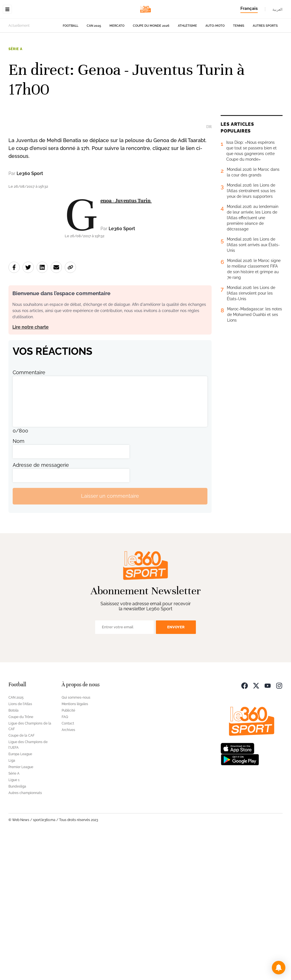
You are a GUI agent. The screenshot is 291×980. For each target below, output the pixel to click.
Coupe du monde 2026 (151, 61)
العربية (277, 9)
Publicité (68, 853)
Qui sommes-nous (76, 840)
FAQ (65, 860)
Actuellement (19, 61)
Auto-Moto (215, 61)
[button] (279, 968)
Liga (12, 903)
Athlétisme (187, 61)
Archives (68, 873)
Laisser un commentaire (110, 639)
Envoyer (176, 770)
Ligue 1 (14, 923)
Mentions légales (75, 847)
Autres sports (265, 61)
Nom (19, 584)
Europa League (20, 897)
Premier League (21, 910)
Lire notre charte (31, 470)
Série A (15, 84)
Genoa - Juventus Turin (126, 343)
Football (70, 61)
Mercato (117, 61)
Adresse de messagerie (41, 608)
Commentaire (29, 515)
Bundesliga (17, 929)
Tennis (239, 61)
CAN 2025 (94, 61)
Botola (14, 853)
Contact (68, 866)
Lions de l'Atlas (20, 847)
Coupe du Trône (21, 860)
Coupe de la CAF (22, 878)
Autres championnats (25, 936)
